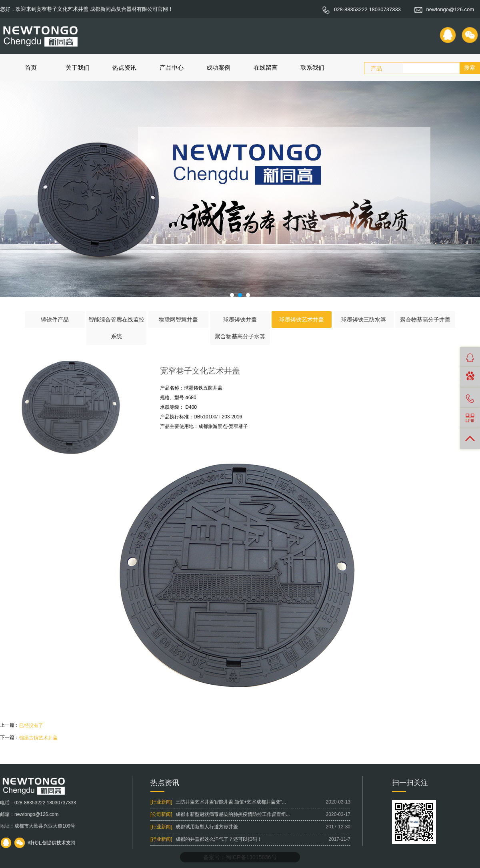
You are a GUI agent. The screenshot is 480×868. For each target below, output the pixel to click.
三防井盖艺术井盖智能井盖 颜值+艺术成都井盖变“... (231, 802)
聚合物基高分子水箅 (240, 336)
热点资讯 (124, 67)
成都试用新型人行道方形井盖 (207, 827)
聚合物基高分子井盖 (425, 319)
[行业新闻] (161, 802)
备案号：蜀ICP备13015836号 (240, 857)
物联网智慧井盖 (178, 319)
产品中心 (172, 67)
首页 (31, 67)
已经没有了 (31, 725)
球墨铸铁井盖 (240, 319)
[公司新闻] (161, 814)
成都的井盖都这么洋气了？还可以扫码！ (219, 839)
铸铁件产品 (55, 319)
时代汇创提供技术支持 (52, 843)
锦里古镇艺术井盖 (38, 738)
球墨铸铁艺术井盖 (302, 319)
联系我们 (312, 67)
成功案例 (218, 67)
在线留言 (266, 67)
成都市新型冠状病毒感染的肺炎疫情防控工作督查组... (233, 814)
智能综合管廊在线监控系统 (116, 328)
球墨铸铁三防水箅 (364, 319)
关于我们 (78, 67)
